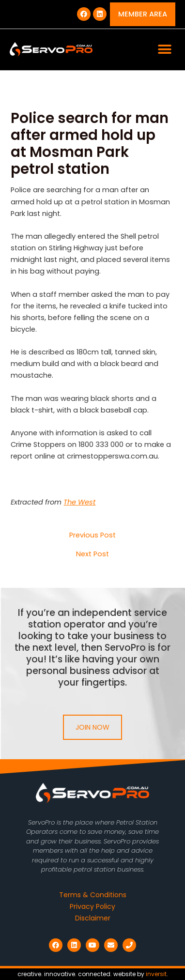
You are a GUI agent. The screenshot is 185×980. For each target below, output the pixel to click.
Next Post (92, 554)
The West (79, 502)
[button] (164, 50)
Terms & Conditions (93, 895)
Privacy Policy (92, 906)
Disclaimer (93, 918)
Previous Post (92, 535)
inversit (156, 974)
